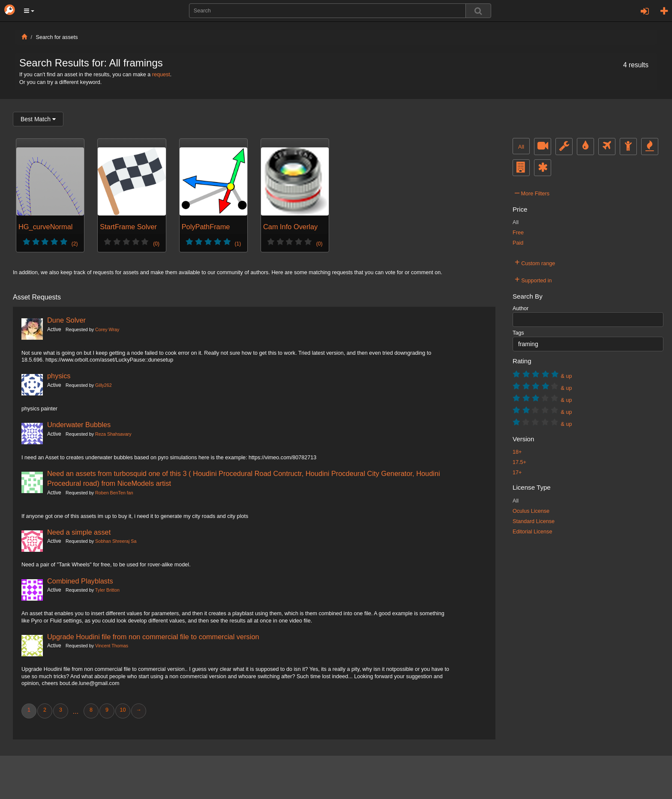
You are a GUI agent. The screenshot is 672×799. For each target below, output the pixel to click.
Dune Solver (66, 320)
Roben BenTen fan (114, 493)
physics (59, 376)
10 (123, 710)
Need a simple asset (79, 532)
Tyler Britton (107, 590)
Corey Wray (107, 329)
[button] (29, 11)
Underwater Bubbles (79, 425)
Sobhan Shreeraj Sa (116, 541)
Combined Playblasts (80, 581)
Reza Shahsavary (113, 434)
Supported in (533, 279)
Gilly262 (103, 385)
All (521, 147)
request (161, 75)
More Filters (532, 192)
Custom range (535, 262)
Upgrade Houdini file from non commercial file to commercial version (153, 637)
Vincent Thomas (112, 646)
